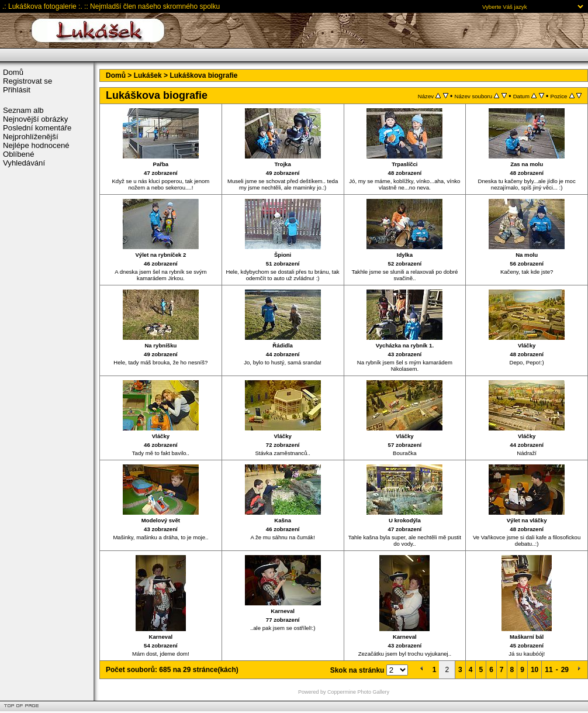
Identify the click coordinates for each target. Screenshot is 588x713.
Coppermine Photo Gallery (358, 692)
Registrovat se (27, 81)
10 (535, 670)
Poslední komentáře (37, 128)
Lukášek (148, 75)
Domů (13, 72)
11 (549, 670)
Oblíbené (19, 154)
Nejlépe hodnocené (36, 145)
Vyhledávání (24, 163)
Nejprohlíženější (31, 137)
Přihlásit (17, 90)
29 (565, 670)
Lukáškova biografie (203, 75)
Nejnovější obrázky (35, 119)
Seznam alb (23, 110)
